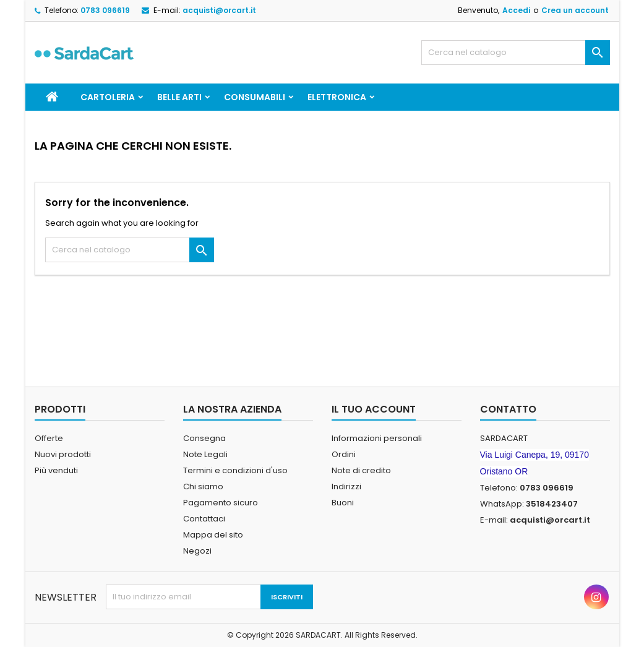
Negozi (197, 551)
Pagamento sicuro (221, 503)
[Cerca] (516, 53)
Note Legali (205, 454)
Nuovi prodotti (63, 454)
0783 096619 (105, 10)
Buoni (343, 503)
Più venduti (56, 470)
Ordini (344, 454)
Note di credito (361, 470)
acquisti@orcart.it (219, 10)
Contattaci (204, 519)
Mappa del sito (213, 535)
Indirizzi (346, 486)
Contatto (508, 409)
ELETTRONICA (337, 97)
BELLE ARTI (179, 97)
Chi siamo (203, 486)
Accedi (516, 10)
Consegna (204, 438)
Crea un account (575, 10)
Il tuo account (374, 409)
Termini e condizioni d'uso (235, 470)
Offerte (49, 438)
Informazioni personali (377, 438)
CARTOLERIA (108, 97)
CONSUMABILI (255, 97)
